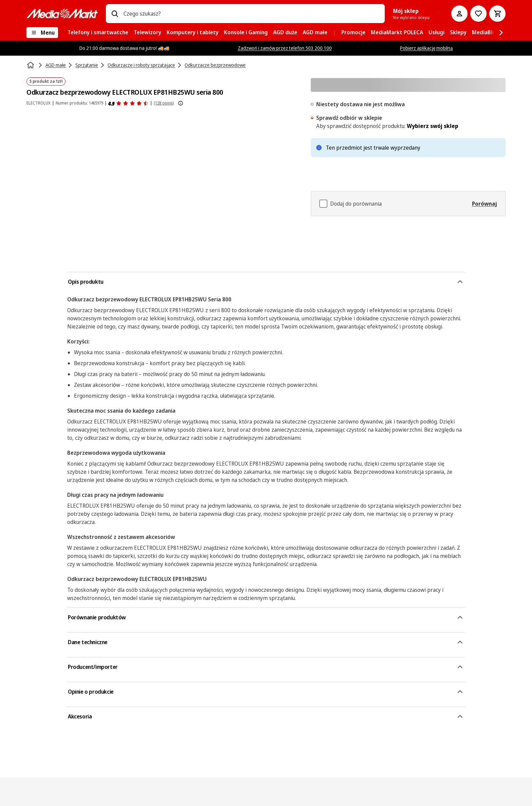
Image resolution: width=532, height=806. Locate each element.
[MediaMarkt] (62, 14)
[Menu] (42, 33)
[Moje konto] (459, 14)
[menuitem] (98, 33)
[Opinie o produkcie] (128, 103)
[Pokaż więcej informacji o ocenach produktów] (180, 103)
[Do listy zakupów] (478, 14)
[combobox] (251, 14)
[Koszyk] (497, 14)
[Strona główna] (31, 65)
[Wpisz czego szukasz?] (115, 14)
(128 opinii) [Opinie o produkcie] (164, 103)
